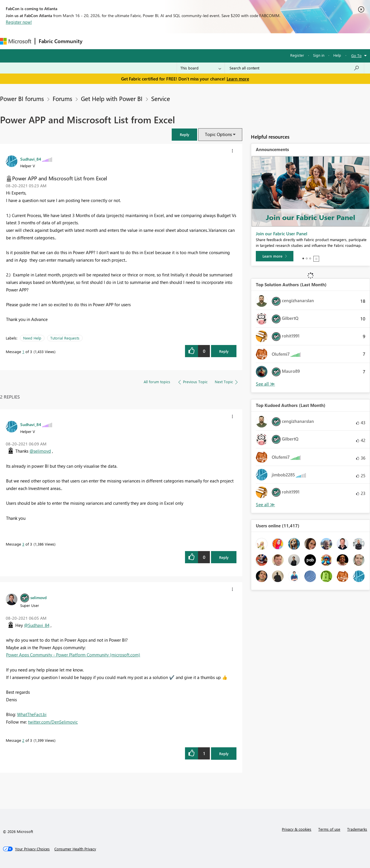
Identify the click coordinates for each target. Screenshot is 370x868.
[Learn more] (275, 256)
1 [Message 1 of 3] (23, 352)
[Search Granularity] (201, 68)
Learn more (238, 79)
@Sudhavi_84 (37, 625)
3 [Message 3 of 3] (23, 544)
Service (161, 98)
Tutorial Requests (65, 338)
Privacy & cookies (297, 829)
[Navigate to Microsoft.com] (16, 41)
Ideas (145, 41)
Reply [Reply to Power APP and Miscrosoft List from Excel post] (224, 351)
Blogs (196, 41)
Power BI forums (22, 98)
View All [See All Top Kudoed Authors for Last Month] (265, 505)
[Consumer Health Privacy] (75, 849)
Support (243, 41)
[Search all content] (294, 68)
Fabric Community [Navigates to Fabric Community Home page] (61, 41)
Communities (170, 41)
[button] (184, 134)
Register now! (19, 22)
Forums (96, 41)
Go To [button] (356, 55)
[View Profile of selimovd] (38, 597)
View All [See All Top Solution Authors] (265, 384)
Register (297, 55)
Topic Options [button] (218, 134)
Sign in (319, 55)
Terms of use (329, 829)
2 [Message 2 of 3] (23, 740)
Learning (219, 41)
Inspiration (121, 41)
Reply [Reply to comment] (224, 557)
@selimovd (40, 451)
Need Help (32, 338)
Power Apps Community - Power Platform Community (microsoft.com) (73, 655)
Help (337, 55)
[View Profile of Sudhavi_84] (31, 159)
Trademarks (357, 829)
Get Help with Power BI (112, 98)
